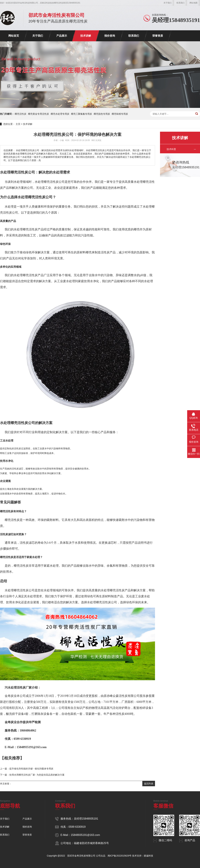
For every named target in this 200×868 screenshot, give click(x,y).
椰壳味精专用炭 (120, 114)
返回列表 (149, 784)
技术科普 (171, 149)
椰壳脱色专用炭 (102, 114)
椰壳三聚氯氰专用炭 (81, 114)
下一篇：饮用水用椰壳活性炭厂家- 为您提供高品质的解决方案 (32, 775)
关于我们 (167, 3)
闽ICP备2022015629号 (120, 856)
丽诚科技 (148, 856)
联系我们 (180, 3)
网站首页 (14, 36)
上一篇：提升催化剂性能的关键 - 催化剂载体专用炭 (27, 769)
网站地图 (193, 3)
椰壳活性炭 (20, 114)
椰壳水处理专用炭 (60, 114)
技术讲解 (86, 36)
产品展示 (62, 36)
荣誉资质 (158, 36)
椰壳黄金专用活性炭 (38, 114)
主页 (18, 124)
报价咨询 (110, 36)
